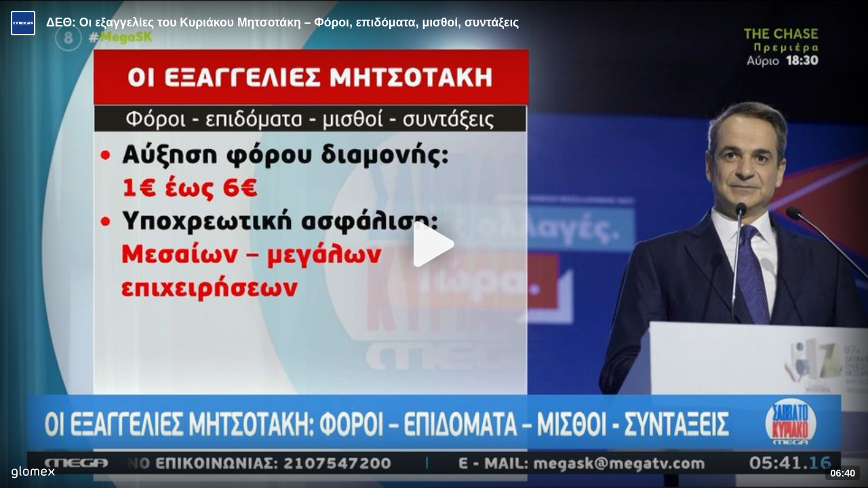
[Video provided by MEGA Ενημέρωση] (23, 23)
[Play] (434, 244)
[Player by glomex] (33, 473)
